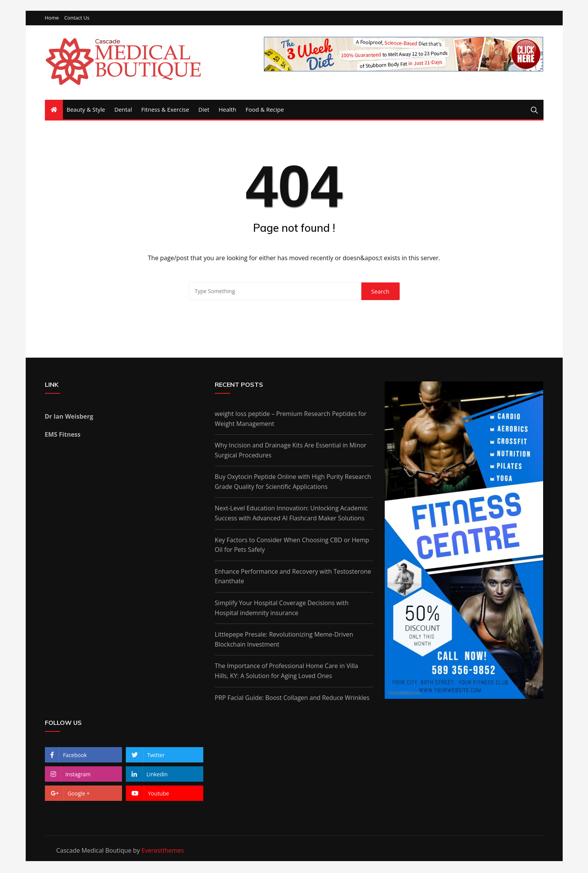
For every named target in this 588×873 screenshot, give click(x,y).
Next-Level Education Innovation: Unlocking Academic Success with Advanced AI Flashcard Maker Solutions (291, 514)
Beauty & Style (86, 110)
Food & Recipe (265, 110)
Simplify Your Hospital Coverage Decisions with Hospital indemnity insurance (282, 609)
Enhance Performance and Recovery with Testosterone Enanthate (293, 577)
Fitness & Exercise (165, 110)
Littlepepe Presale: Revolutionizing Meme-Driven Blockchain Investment (284, 640)
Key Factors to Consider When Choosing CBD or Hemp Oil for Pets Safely (292, 545)
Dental (123, 110)
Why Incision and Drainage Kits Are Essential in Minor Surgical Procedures (291, 451)
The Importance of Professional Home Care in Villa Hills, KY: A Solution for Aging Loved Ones (287, 672)
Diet (204, 110)
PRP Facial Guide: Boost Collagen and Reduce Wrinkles (292, 698)
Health (227, 110)
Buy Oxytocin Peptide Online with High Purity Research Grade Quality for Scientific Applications (293, 482)
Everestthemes (163, 851)
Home (52, 19)
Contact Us (77, 19)
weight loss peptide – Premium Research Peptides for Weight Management (291, 419)
